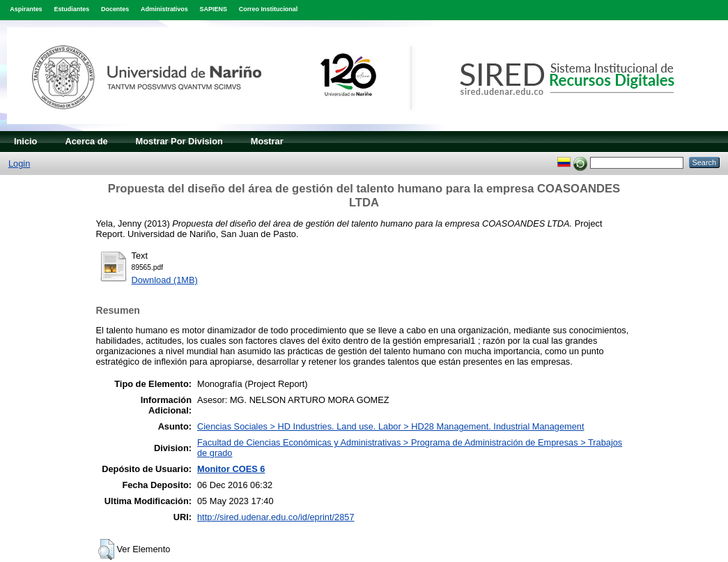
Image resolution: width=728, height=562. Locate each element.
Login (19, 164)
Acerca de (86, 141)
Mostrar (267, 141)
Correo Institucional (269, 9)
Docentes (115, 9)
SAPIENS (214, 9)
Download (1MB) (165, 280)
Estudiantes (71, 9)
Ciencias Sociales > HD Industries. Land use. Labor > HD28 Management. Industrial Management (391, 426)
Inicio (25, 141)
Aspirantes (26, 9)
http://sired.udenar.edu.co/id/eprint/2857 (276, 517)
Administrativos (164, 9)
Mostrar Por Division (179, 141)
